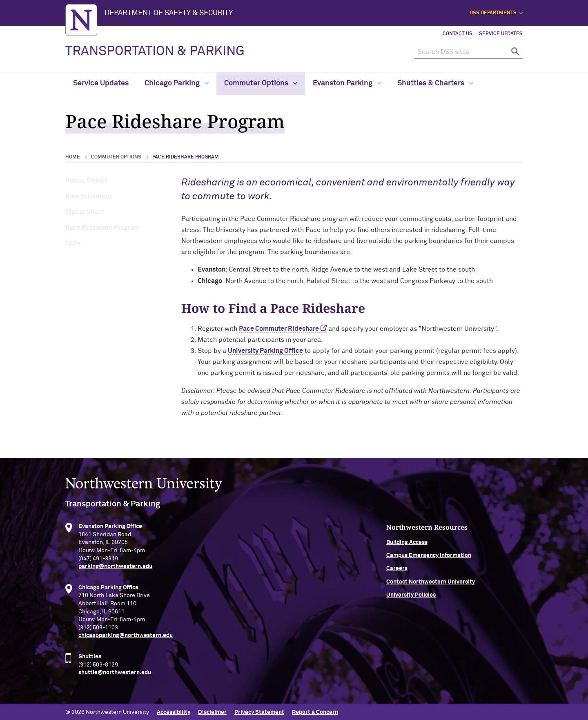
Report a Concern (315, 711)
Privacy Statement (259, 711)
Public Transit (86, 181)
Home (73, 157)
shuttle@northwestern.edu (115, 679)
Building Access (438, 548)
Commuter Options (261, 83)
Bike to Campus (89, 196)
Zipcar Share (85, 212)
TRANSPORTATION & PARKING (155, 51)
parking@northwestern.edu (115, 573)
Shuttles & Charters (435, 83)
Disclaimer (212, 711)
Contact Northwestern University (462, 588)
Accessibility (174, 711)
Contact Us (458, 34)
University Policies (442, 601)
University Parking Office (265, 351)
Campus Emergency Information (460, 562)
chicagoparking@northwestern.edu (126, 642)
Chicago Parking (177, 83)
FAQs (73, 243)
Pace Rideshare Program (102, 228)
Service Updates (501, 34)
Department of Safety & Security (169, 13)
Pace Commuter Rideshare (279, 329)
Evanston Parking (347, 83)
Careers (428, 575)
